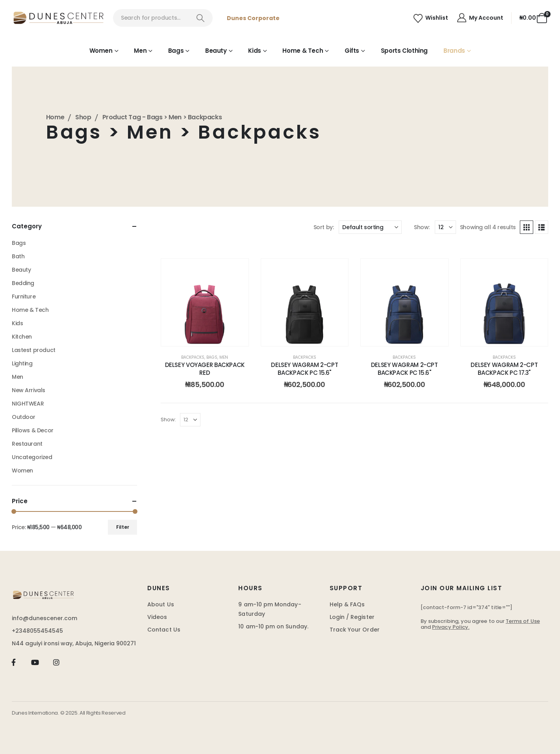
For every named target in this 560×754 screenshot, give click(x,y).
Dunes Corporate (253, 18)
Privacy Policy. (451, 627)
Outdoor (24, 417)
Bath (18, 256)
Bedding (23, 283)
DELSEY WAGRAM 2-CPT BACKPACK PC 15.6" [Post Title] (304, 369)
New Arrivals (29, 390)
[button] (527, 227)
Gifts (352, 51)
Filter (123, 527)
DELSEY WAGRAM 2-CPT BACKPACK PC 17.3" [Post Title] (504, 369)
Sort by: (324, 227)
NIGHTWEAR (28, 404)
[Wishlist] (431, 18)
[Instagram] (57, 662)
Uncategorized (32, 457)
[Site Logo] (58, 18)
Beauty (216, 51)
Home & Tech (303, 51)
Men (140, 51)
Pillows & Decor (33, 430)
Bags (176, 51)
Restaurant (27, 444)
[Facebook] (14, 662)
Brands (454, 51)
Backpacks (193, 357)
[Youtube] (35, 662)
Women (101, 51)
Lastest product (34, 350)
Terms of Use (523, 621)
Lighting (22, 363)
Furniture (24, 296)
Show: (422, 227)
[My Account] (480, 18)
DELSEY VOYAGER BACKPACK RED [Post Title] (205, 369)
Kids (255, 51)
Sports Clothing (404, 51)
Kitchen (22, 337)
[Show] (445, 227)
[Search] (201, 18)
